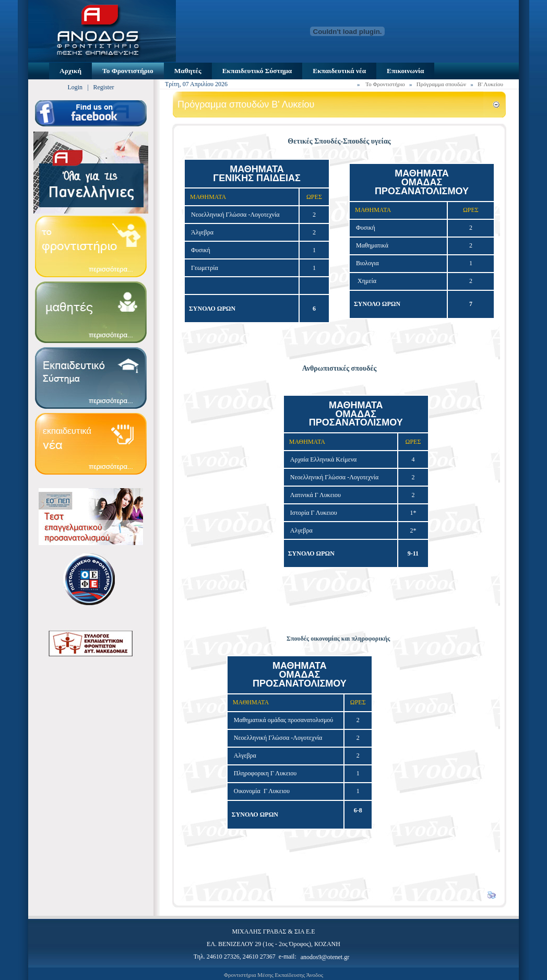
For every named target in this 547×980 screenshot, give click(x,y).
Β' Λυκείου (490, 84)
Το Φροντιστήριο (385, 84)
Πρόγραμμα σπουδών (441, 84)
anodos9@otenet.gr (325, 957)
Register (104, 87)
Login (75, 87)
